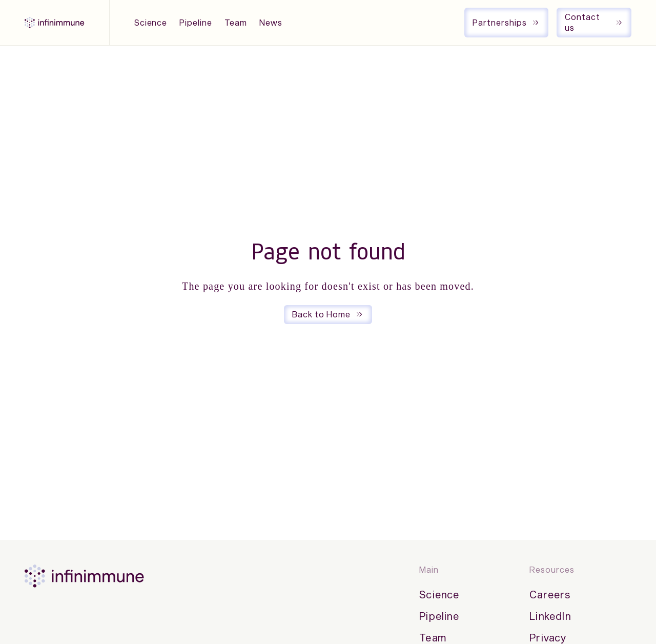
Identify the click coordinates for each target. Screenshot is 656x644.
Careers (550, 594)
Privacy (548, 637)
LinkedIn (550, 616)
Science (151, 22)
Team (236, 22)
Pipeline (196, 22)
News (271, 22)
